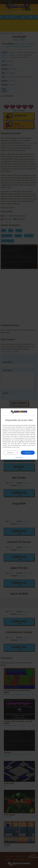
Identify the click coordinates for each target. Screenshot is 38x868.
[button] (19, 457)
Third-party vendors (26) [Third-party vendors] (25, 434)
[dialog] (19, 434)
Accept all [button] (28, 452)
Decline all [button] (10, 453)
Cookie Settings (7, 447)
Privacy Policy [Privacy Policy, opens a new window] (16, 447)
